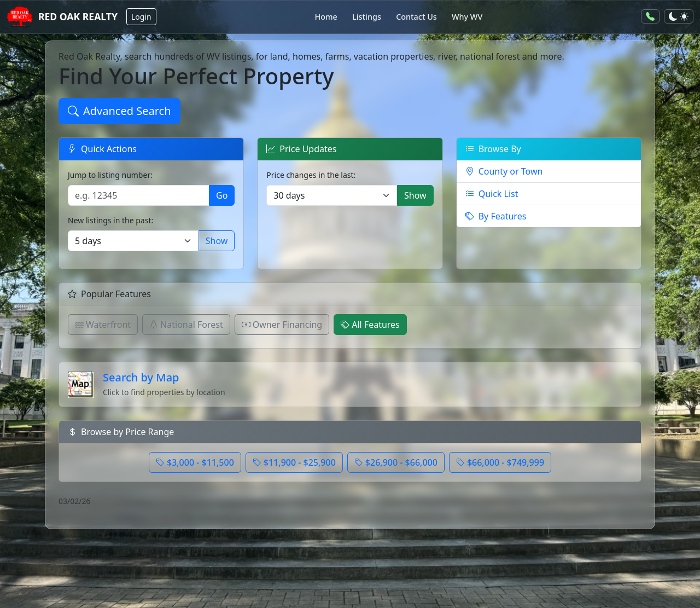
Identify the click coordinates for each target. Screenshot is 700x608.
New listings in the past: (110, 220)
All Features (370, 325)
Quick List (492, 194)
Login (141, 17)
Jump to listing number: (110, 175)
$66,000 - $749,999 (500, 462)
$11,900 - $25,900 (294, 462)
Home (326, 17)
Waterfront (103, 325)
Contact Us (416, 17)
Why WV (467, 17)
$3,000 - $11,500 (195, 462)
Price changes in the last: (311, 175)
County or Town (504, 171)
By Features (496, 216)
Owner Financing (282, 325)
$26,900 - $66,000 (396, 462)
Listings (367, 17)
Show (217, 241)
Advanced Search (119, 111)
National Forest (186, 325)
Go (222, 195)
